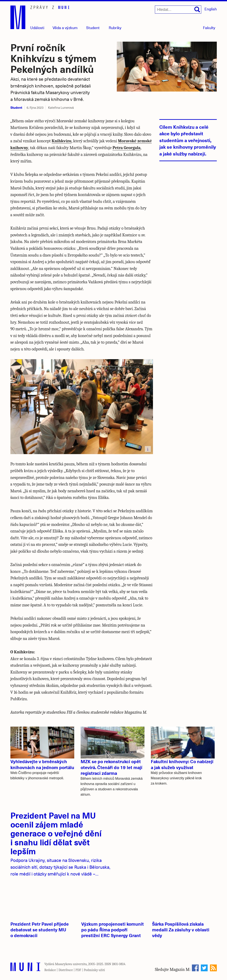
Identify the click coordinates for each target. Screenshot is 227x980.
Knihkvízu (62, 141)
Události (37, 28)
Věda (65, 28)
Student (93, 28)
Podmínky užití (94, 970)
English (211, 9)
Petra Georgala (126, 148)
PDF (78, 970)
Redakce (50, 970)
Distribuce (66, 970)
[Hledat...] (178, 10)
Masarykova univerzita (71, 964)
